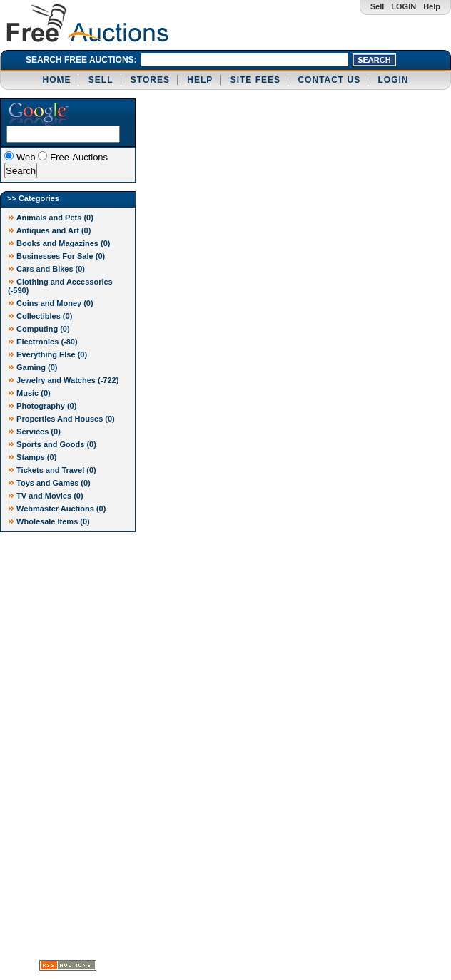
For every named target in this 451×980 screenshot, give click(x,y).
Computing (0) (39, 329)
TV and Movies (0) (46, 496)
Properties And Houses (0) (61, 419)
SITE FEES (255, 80)
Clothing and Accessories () (60, 286)
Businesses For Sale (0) (56, 256)
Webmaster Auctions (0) (57, 509)
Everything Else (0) (47, 354)
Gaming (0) (33, 367)
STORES (150, 80)
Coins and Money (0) (51, 303)
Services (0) (34, 432)
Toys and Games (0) (49, 483)
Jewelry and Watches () (63, 380)
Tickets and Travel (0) (52, 470)
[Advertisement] (57, 746)
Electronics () (43, 342)
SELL (101, 80)
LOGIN (404, 6)
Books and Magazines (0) (59, 243)
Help (432, 6)
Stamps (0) (32, 457)
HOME (56, 80)
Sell (377, 6)
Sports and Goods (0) (52, 444)
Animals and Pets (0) (51, 218)
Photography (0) (42, 406)
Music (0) (29, 393)
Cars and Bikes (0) (46, 269)
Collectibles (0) (40, 316)
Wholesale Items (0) (49, 521)
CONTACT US (329, 80)
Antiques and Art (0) (49, 230)
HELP (200, 80)
